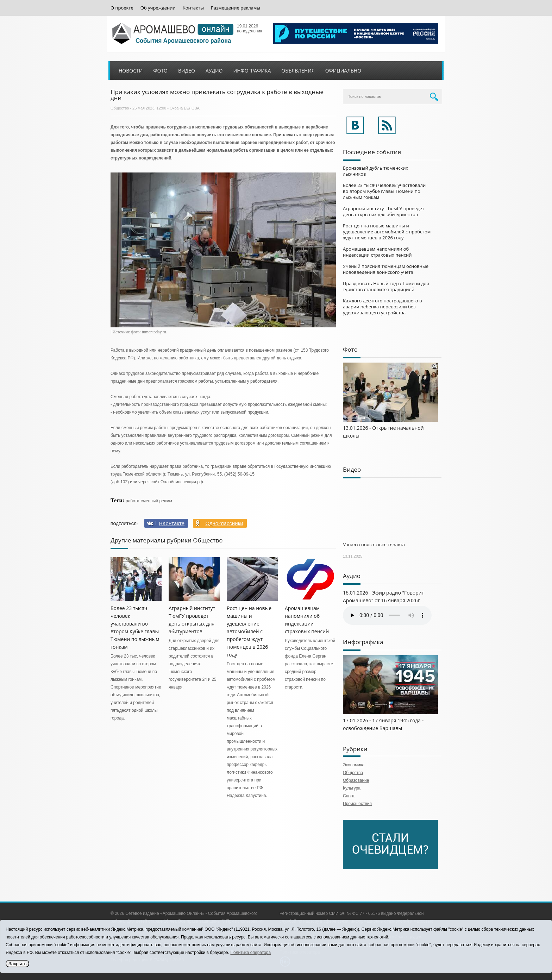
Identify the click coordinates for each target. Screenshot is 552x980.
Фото (160, 71)
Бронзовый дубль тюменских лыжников (375, 171)
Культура (352, 788)
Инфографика (252, 71)
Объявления (298, 71)
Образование (356, 780)
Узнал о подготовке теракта (374, 545)
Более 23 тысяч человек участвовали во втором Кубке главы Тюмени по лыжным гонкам (384, 191)
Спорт (349, 796)
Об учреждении (158, 8)
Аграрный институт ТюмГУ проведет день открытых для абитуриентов (384, 211)
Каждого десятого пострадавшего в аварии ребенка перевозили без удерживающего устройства (382, 307)
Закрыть (17, 964)
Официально (343, 71)
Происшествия (357, 804)
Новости (131, 71)
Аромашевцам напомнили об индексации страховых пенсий (377, 252)
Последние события (372, 152)
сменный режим (156, 501)
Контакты (193, 8)
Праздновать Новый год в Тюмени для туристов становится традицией (386, 286)
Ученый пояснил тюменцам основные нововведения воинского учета (386, 269)
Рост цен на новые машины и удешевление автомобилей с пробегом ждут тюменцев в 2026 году (249, 631)
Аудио (214, 71)
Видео (187, 71)
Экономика (354, 765)
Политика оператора (250, 953)
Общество (120, 108)
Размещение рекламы (236, 8)
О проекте (122, 8)
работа (133, 501)
